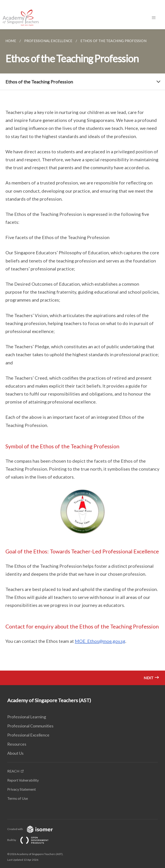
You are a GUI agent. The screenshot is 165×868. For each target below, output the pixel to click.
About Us (15, 753)
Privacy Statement (22, 789)
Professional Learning (27, 717)
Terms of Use (18, 798)
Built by (32, 840)
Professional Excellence (28, 735)
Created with (34, 829)
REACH (13, 771)
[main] (82, 357)
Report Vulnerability (23, 780)
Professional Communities (30, 726)
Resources (17, 744)
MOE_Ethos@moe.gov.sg (100, 641)
